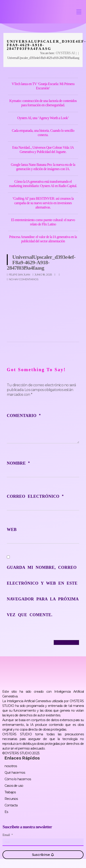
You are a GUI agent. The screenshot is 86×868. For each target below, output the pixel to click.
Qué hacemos (15, 773)
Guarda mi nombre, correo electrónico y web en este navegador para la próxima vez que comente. (43, 591)
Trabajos (10, 792)
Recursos (11, 799)
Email (7, 835)
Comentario (24, 416)
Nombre (18, 463)
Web (12, 530)
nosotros (11, 766)
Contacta (11, 805)
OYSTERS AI (65, 53)
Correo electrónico (35, 496)
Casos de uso (14, 786)
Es (6, 812)
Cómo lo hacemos (18, 779)
